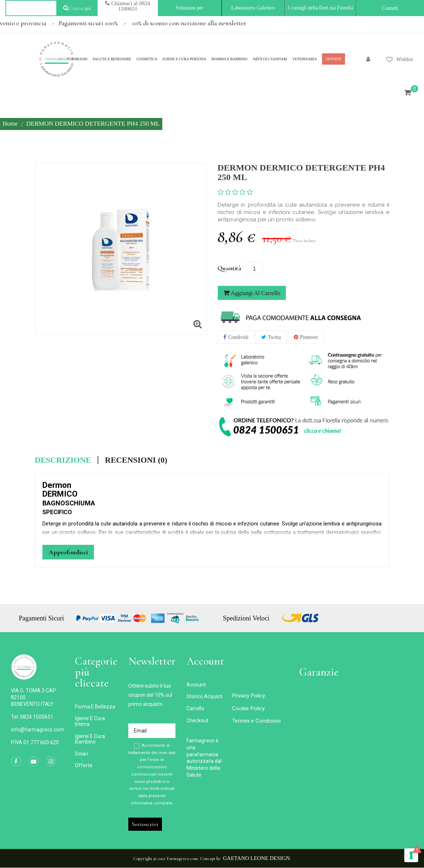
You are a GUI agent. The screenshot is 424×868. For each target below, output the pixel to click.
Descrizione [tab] (63, 460)
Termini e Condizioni (256, 721)
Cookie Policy (248, 708)
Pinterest (309, 337)
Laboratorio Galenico (253, 8)
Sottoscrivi (145, 824)
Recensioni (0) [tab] (136, 460)
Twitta (275, 337)
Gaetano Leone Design (256, 858)
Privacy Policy (249, 696)
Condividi (238, 337)
